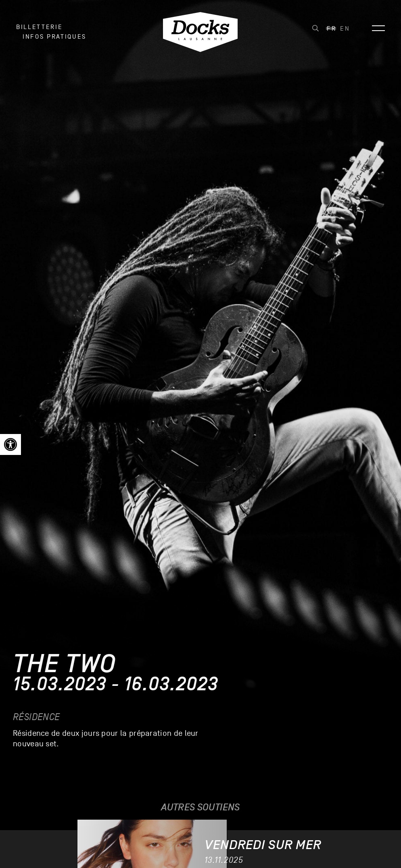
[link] (10, 444)
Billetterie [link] (39, 27)
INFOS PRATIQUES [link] (54, 37)
